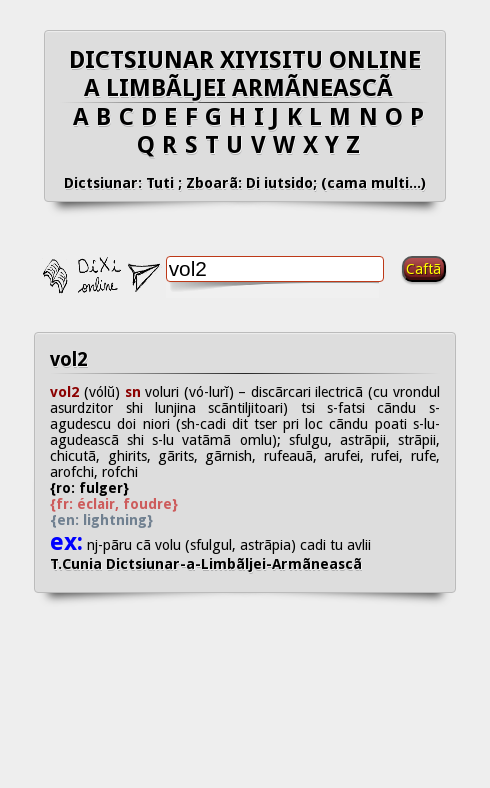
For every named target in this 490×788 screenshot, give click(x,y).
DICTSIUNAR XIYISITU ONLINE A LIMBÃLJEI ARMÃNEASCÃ (245, 74)
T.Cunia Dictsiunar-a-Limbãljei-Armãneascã (222, 564)
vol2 (69, 359)
